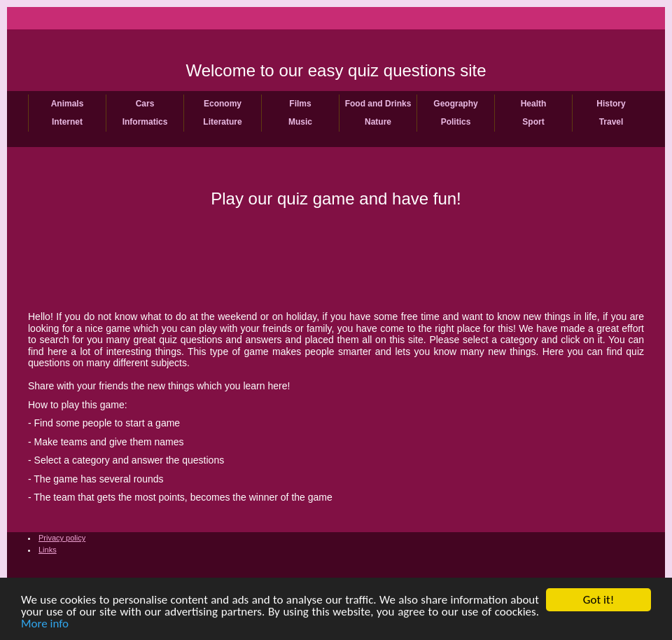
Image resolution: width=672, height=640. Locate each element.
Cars (145, 104)
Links (48, 550)
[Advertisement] (336, 258)
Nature (378, 122)
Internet (67, 122)
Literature (222, 122)
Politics (456, 122)
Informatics (145, 122)
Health (534, 104)
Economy (223, 104)
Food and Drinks (378, 104)
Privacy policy (62, 538)
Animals (68, 104)
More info (45, 624)
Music (300, 122)
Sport (533, 122)
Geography (455, 104)
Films (300, 104)
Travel (611, 122)
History (611, 104)
